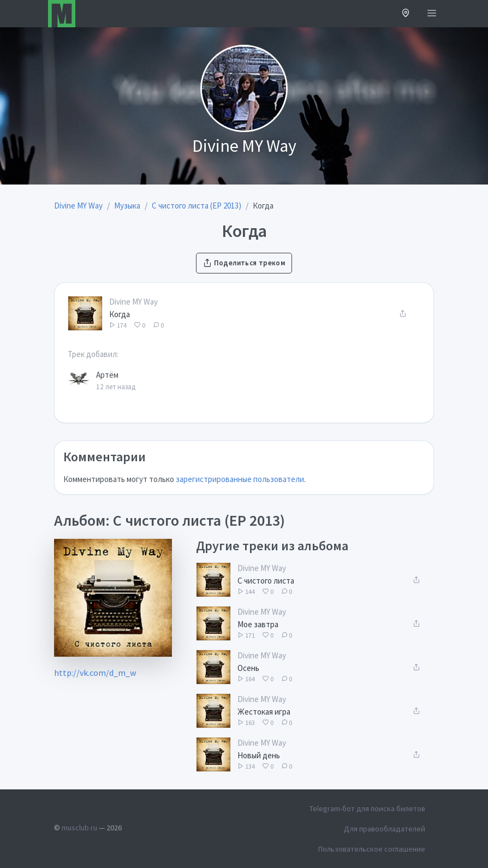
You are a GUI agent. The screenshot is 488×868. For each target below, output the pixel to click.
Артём (107, 375)
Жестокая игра (264, 712)
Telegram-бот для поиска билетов (367, 808)
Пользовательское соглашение (372, 849)
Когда (120, 314)
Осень (248, 668)
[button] (406, 14)
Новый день (259, 755)
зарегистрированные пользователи (240, 479)
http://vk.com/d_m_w (95, 673)
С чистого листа (266, 581)
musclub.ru (79, 828)
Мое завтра (258, 624)
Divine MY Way (133, 302)
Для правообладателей (385, 829)
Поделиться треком (244, 263)
